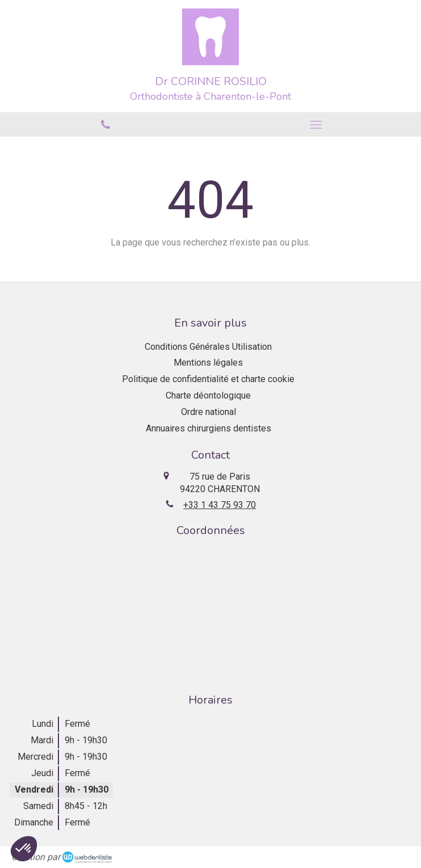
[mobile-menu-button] (316, 125)
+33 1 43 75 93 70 (220, 505)
